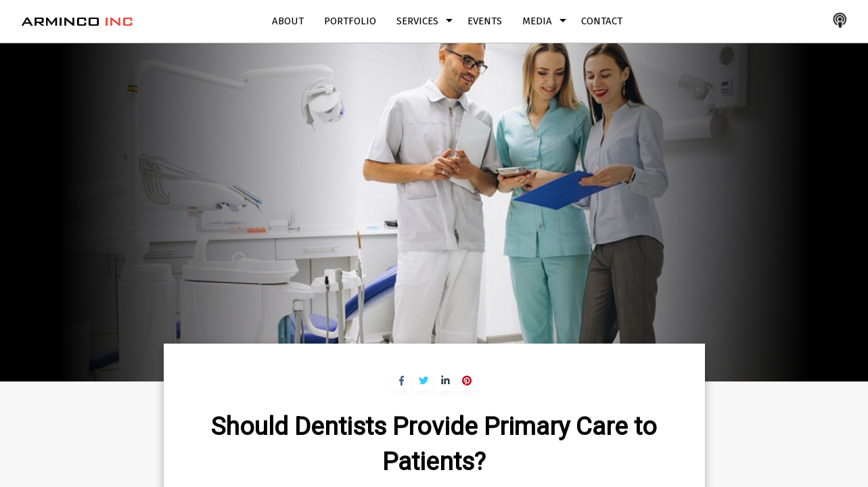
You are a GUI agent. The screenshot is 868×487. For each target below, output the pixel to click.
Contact (602, 21)
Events (485, 21)
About (288, 21)
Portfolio (350, 21)
